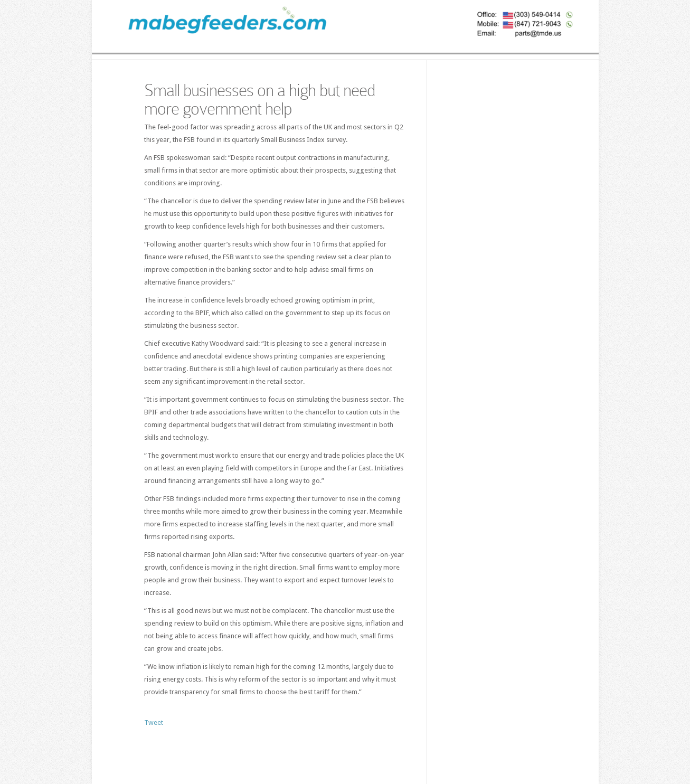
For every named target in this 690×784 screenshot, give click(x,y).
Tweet (154, 722)
